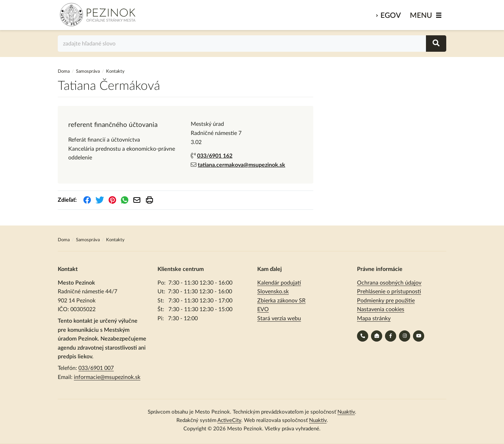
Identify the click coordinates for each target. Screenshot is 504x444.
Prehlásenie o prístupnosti (389, 292)
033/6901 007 (96, 368)
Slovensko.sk (273, 292)
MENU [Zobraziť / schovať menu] (421, 16)
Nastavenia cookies (381, 309)
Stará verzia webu (279, 318)
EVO (263, 309)
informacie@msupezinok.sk (107, 377)
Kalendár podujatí (279, 283)
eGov (391, 16)
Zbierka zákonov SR (281, 301)
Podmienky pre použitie (386, 301)
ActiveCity (229, 420)
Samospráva (88, 71)
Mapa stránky (374, 318)
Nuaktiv (346, 412)
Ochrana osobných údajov (389, 283)
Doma (64, 71)
